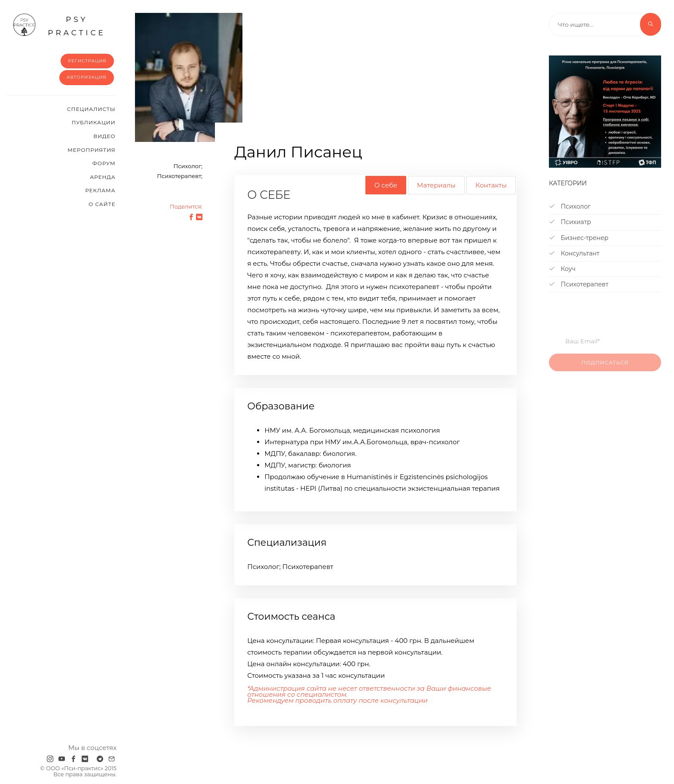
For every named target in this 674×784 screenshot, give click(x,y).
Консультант (574, 253)
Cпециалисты (91, 109)
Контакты (491, 185)
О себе (386, 185)
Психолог (570, 206)
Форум (104, 163)
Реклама (100, 190)
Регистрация (87, 61)
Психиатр (570, 222)
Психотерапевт (579, 284)
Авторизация (87, 77)
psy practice (59, 25)
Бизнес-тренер (579, 238)
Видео (104, 136)
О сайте (102, 204)
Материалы (436, 185)
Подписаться (605, 367)
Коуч (562, 269)
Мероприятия (91, 150)
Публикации (93, 122)
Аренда (103, 177)
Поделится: (186, 206)
